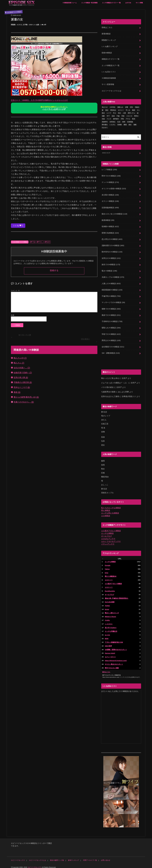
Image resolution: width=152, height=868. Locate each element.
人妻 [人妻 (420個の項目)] (124, 113)
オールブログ (107, 534)
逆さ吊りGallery (111, 625)
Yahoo (107, 567)
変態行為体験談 (110, 232)
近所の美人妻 (21, 377)
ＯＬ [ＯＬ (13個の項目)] (138, 110)
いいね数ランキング (110, 46)
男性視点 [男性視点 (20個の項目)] (113, 110)
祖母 (103, 463)
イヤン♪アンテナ (108, 542)
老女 (103, 443)
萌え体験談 (106, 508)
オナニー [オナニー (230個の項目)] (121, 110)
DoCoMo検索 (110, 599)
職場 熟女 (105, 475)
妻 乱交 (104, 410)
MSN (107, 636)
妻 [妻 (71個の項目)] (103, 110)
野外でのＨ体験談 (111, 175)
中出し (41, 242)
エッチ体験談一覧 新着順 (89, 3)
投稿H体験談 (107, 53)
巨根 (103, 471)
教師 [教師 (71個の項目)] (134, 110)
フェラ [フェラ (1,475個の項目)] (109, 118)
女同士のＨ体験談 (111, 257)
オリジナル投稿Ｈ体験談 (114, 188)
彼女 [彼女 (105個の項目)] (130, 124)
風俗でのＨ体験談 (111, 314)
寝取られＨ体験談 (111, 326)
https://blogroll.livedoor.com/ (116, 658)
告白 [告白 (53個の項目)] (119, 113)
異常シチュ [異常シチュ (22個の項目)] (131, 113)
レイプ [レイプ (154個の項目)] (109, 113)
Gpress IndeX (110, 650)
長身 (103, 435)
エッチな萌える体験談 (110, 511)
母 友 (103, 426)
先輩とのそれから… (24, 402)
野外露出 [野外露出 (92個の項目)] (105, 124)
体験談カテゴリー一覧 (111, 59)
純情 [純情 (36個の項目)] (124, 121)
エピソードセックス (18, 857)
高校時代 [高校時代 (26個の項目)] (105, 121)
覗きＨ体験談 (109, 270)
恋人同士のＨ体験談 (112, 238)
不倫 (33, 242)
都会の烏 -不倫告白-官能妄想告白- (117, 596)
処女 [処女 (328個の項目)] (103, 113)
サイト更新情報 (108, 84)
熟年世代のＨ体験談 (112, 251)
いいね (18, 225)
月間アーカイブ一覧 (90, 857)
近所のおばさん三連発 (110, 395)
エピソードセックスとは (111, 90)
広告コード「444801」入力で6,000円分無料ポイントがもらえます (39, 100)
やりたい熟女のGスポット (114, 661)
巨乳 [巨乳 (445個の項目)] (131, 107)
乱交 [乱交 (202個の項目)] (119, 121)
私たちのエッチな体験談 (111, 506)
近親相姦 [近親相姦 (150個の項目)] (130, 121)
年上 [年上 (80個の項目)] (115, 113)
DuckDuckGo (110, 588)
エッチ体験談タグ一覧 (111, 65)
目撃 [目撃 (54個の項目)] (127, 107)
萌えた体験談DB (111, 574)
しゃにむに (109, 621)
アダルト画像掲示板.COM (114, 639)
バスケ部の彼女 (107, 386)
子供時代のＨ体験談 (112, 320)
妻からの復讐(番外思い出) (26, 397)
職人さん (19, 363)
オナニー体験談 (110, 200)
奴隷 (48, 242)
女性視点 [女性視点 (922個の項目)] (112, 121)
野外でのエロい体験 (112, 665)
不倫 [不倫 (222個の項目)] (118, 116)
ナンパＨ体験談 (110, 182)
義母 (103, 459)
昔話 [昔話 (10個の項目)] (107, 110)
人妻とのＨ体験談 (111, 282)
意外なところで (22, 387)
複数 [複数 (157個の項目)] (135, 124)
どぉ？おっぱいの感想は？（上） (115, 381)
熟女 (103, 467)
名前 (13, 315)
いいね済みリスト (109, 71)
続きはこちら (106, 669)
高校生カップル (107, 491)
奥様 (17, 392)
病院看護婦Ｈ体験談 (112, 289)
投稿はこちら (107, 27)
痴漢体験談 (108, 219)
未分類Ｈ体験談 (110, 194)
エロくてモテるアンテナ (111, 539)
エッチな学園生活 (111, 628)
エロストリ (109, 577)
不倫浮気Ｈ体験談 (111, 295)
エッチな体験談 (107, 531)
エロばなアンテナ (108, 536)
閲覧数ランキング (109, 40)
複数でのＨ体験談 (111, 307)
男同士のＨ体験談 (111, 339)
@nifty (107, 618)
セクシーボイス (110, 654)
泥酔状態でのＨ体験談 (113, 244)
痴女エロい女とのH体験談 (114, 213)
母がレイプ (106, 414)
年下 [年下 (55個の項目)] (108, 116)
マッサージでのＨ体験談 (113, 301)
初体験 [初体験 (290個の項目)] (120, 124)
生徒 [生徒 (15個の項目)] (103, 118)
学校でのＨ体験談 (111, 333)
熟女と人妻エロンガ (112, 610)
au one (107, 632)
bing (107, 570)
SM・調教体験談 (111, 351)
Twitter (107, 603)
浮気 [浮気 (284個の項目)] (122, 118)
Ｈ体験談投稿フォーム (70, 3)
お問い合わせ (105, 857)
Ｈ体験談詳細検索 (109, 78)
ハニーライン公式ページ (54, 108)
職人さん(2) (20, 358)
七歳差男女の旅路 (108, 390)
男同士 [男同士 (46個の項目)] (136, 116)
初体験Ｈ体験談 (110, 226)
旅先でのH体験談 (111, 263)
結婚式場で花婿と (23, 373)
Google (108, 563)
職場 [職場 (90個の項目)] (125, 124)
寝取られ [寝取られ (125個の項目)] (120, 107)
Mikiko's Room (110, 614)
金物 (103, 430)
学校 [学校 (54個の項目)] (123, 116)
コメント (15, 291)
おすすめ (128, 3)
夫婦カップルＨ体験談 (113, 276)
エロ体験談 (106, 513)
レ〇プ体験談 (109, 169)
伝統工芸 (105, 422)
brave (107, 607)
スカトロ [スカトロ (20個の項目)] (129, 116)
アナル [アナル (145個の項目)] (128, 118)
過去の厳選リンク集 (57, 857)
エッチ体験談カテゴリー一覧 (111, 3)
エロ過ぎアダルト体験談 (111, 528)
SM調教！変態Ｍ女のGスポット (116, 647)
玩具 (103, 439)
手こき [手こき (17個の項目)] (128, 110)
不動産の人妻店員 (23, 382)
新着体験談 (106, 34)
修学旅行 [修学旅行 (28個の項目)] (116, 118)
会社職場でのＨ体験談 (21, 242)
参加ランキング (73, 857)
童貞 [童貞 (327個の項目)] (134, 118)
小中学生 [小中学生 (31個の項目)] (112, 107)
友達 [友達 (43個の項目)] (113, 116)
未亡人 (104, 418)
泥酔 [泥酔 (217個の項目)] (103, 116)
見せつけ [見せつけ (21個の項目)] (105, 107)
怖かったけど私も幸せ (110, 376)
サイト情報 (139, 3)
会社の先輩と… (22, 368)
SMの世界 (108, 643)
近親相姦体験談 (110, 207)
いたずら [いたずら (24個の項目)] (112, 124)
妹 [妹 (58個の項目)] (138, 113)
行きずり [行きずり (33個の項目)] (105, 127)
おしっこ (105, 483)
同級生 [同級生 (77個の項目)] (137, 107)
